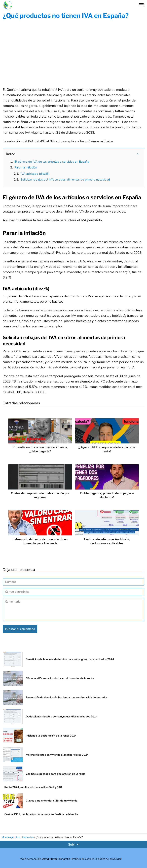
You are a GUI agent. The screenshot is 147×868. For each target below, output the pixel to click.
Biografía (65, 859)
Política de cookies (83, 859)
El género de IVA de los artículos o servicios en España (52, 162)
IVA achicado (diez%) (35, 174)
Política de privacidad (109, 859)
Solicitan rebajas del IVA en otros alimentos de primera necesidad (65, 180)
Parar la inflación (26, 167)
